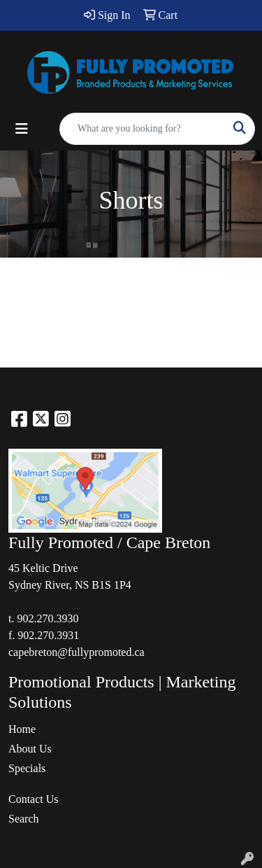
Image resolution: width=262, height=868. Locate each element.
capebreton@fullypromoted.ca (77, 652)
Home (22, 729)
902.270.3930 (48, 618)
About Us (30, 749)
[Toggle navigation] (22, 129)
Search (24, 819)
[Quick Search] (143, 129)
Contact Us (34, 799)
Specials (27, 768)
